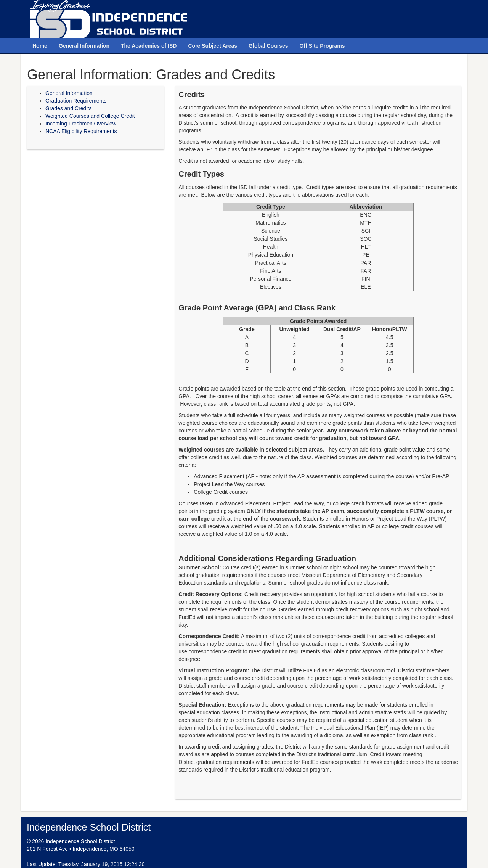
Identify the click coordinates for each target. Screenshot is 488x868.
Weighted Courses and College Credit (90, 116)
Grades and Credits (68, 108)
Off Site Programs (322, 46)
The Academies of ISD (149, 46)
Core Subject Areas (213, 46)
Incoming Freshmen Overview (81, 124)
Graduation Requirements (76, 101)
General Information (84, 46)
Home (40, 46)
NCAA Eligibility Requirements (81, 131)
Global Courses (268, 46)
